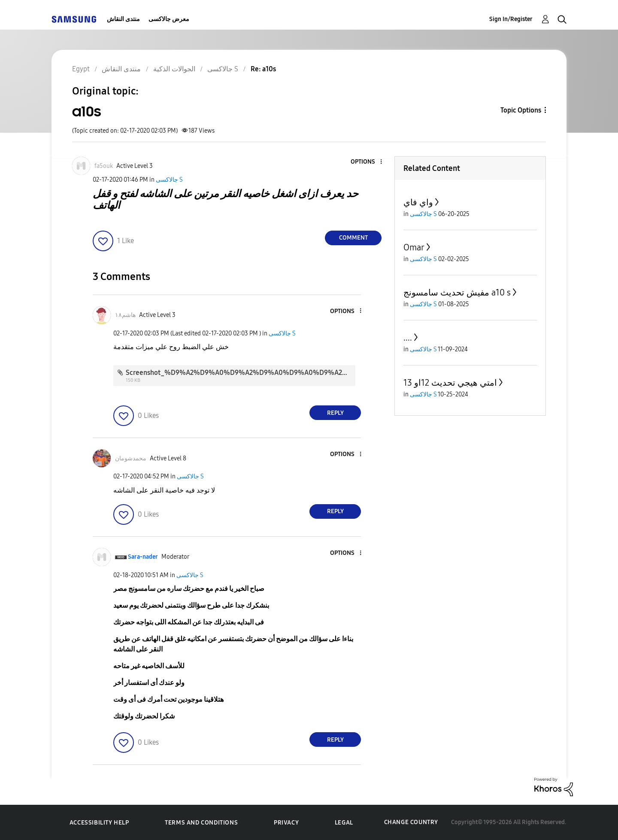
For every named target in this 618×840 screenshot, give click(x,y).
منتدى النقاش (123, 19)
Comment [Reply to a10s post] (353, 238)
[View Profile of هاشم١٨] (125, 315)
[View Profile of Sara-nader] (143, 557)
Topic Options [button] (521, 110)
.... (408, 338)
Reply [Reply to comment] (335, 413)
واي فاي (418, 202)
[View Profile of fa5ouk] (104, 166)
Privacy (286, 823)
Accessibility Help (99, 823)
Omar (414, 247)
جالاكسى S (169, 180)
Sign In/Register (511, 19)
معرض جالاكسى (169, 19)
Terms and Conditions (201, 823)
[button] (367, 162)
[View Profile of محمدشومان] (131, 458)
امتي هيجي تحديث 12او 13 (450, 383)
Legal (344, 823)
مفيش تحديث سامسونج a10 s (457, 292)
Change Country (411, 822)
